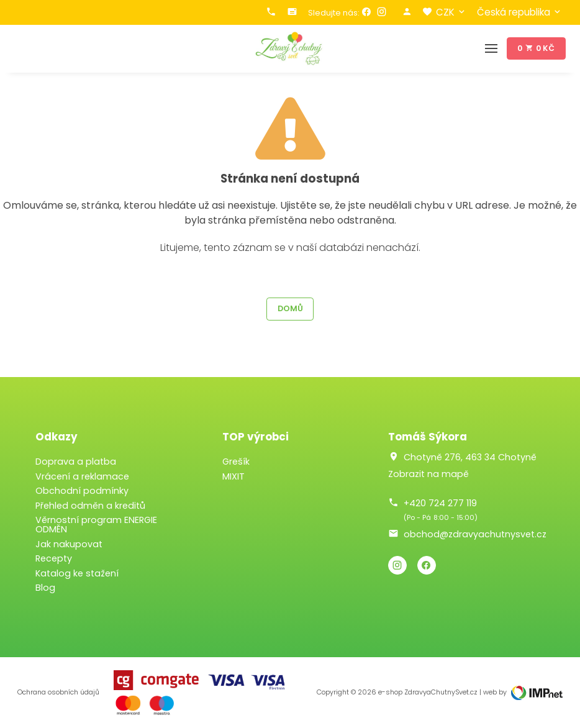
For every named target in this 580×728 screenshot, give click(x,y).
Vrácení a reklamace (82, 476)
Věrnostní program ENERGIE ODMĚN (96, 525)
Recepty (54, 558)
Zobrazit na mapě (428, 474)
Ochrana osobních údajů (58, 692)
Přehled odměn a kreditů (90, 506)
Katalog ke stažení (77, 573)
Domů (290, 308)
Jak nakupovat (69, 544)
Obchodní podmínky (82, 491)
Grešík (236, 462)
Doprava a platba (76, 462)
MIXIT (233, 476)
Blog (45, 588)
